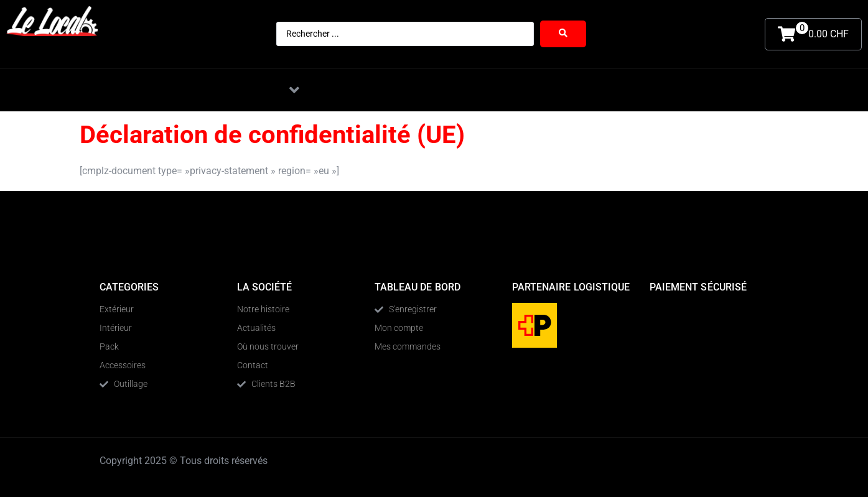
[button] (294, 90)
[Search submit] (563, 34)
